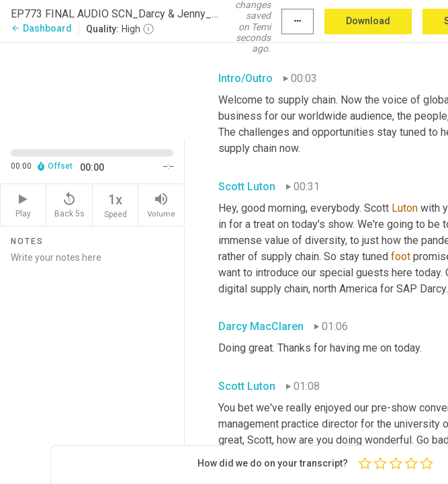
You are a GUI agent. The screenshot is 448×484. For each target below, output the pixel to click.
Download (368, 21)
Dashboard (41, 28)
